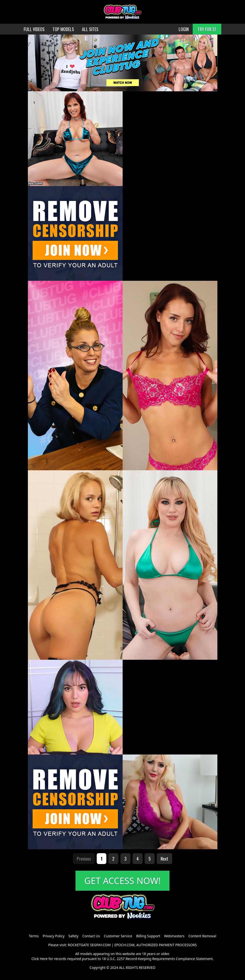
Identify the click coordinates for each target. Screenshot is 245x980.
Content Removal (202, 936)
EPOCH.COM (125, 945)
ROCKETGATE (78, 945)
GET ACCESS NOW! (123, 881)
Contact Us (91, 936)
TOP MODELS (63, 29)
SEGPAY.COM (100, 945)
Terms (34, 936)
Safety (73, 936)
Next (164, 859)
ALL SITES (90, 29)
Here (44, 959)
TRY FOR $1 (207, 29)
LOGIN (184, 29)
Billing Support (148, 936)
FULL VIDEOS (34, 29)
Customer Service (118, 936)
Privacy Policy (54, 936)
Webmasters (174, 936)
